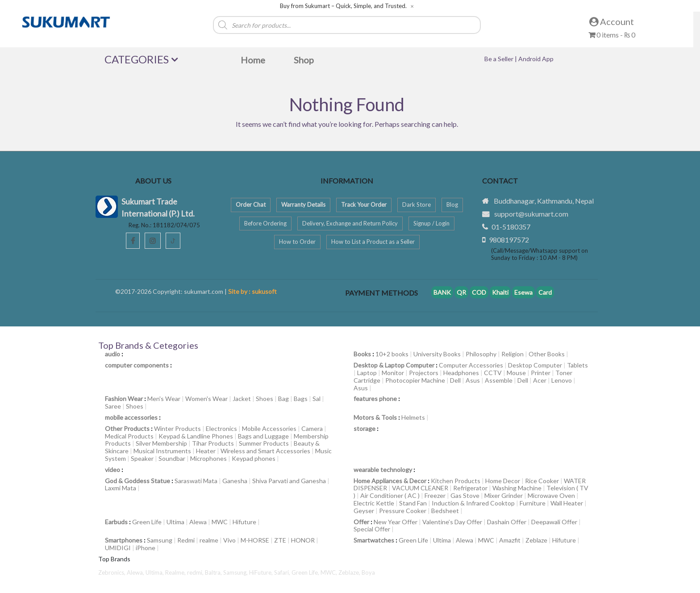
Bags (301, 399)
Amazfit (510, 540)
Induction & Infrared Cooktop (473, 503)
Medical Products (129, 436)
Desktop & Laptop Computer (394, 365)
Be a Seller (500, 59)
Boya (368, 572)
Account (612, 21)
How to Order (297, 242)
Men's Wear (164, 399)
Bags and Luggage (263, 436)
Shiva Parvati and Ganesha (289, 481)
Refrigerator (470, 488)
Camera (312, 428)
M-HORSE (255, 540)
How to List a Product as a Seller (373, 242)
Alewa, (136, 572)
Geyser (364, 511)
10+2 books (392, 354)
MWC (220, 522)
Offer (361, 522)
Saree (113, 406)
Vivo (229, 540)
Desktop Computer (535, 365)
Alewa (198, 522)
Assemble (499, 380)
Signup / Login (431, 223)
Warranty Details (303, 205)
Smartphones (124, 540)
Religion (512, 354)
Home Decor (503, 481)
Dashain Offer (507, 522)
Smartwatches (374, 540)
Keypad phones (254, 458)
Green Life (147, 522)
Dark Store (417, 205)
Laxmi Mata (121, 488)
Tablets (577, 365)
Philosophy (481, 354)
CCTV (493, 373)
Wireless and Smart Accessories (265, 451)
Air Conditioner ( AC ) (390, 495)
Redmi (186, 540)
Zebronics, (112, 572)
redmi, (196, 572)
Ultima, (155, 572)
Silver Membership (161, 443)
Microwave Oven (551, 495)
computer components (137, 365)
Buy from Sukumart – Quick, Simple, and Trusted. (343, 6)
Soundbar (172, 458)
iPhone (146, 548)
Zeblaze (536, 540)
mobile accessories (131, 417)
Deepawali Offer (554, 522)
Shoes (265, 399)
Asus (473, 380)
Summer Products (264, 443)
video (112, 470)
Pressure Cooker (403, 511)
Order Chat (251, 205)
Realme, (176, 572)
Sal (317, 399)
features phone (375, 399)
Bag (283, 399)
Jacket (242, 399)
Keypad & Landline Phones (196, 436)
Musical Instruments (162, 451)
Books (362, 354)
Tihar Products (213, 443)
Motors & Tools (375, 417)
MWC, (329, 572)
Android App (536, 59)
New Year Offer (396, 522)
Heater (206, 451)
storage (365, 428)
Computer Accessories (471, 365)
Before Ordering (265, 223)
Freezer (435, 495)
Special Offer (372, 529)
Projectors (424, 373)
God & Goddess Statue (137, 481)
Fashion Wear (124, 399)
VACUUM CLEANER (420, 488)
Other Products (127, 428)
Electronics (221, 428)
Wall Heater (567, 503)
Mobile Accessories (269, 428)
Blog (452, 205)
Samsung (160, 540)
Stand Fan (413, 503)
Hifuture (244, 522)
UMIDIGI (118, 548)
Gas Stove (465, 495)
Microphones (208, 458)
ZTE (280, 540)
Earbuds (116, 522)
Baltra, (214, 572)
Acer (540, 380)
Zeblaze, (350, 572)
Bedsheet (445, 511)
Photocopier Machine (415, 380)
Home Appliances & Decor (390, 481)
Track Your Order (364, 205)
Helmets (413, 417)
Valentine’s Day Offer (452, 522)
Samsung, (236, 572)
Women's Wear (206, 399)
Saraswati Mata (196, 481)
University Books (437, 354)
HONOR (303, 540)
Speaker (142, 458)
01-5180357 (511, 227)
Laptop (367, 373)
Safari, (283, 572)
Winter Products (177, 428)
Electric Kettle (374, 503)
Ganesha (235, 481)
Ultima (175, 522)
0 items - (612, 35)
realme (209, 540)
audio (112, 354)
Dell (455, 380)
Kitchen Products (456, 481)
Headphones (461, 373)
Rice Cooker (542, 481)
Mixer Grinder (504, 495)
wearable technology (383, 470)
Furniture (533, 503)
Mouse (516, 373)
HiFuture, (262, 572)
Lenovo (562, 380)
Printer (541, 373)
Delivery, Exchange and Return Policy (350, 223)
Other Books (547, 354)
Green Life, (306, 572)
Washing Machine (517, 488)
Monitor (393, 373)
